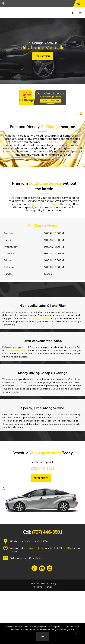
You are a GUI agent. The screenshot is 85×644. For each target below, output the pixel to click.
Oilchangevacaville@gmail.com (26, 558)
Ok (42, 637)
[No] (76, 633)
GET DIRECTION (43, 56)
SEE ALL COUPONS (51, 100)
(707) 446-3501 (43, 468)
